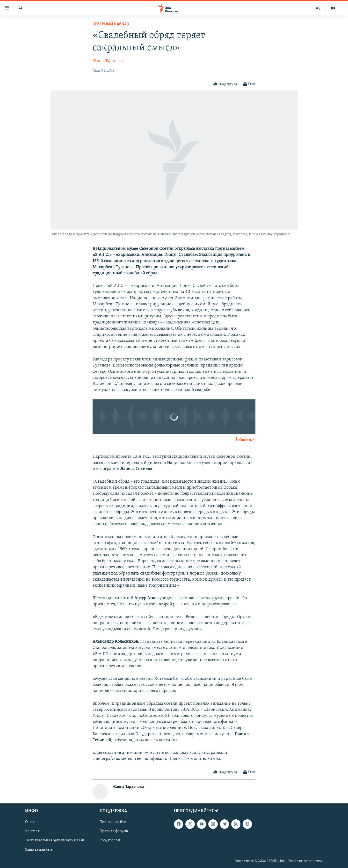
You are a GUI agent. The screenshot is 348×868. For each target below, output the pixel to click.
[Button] (225, 84)
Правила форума (114, 831)
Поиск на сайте (113, 822)
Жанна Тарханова (108, 61)
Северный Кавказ (111, 24)
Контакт (32, 831)
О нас (30, 822)
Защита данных (39, 850)
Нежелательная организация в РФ (54, 841)
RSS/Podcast (110, 841)
